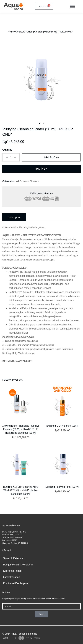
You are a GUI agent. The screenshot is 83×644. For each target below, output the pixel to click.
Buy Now (41, 169)
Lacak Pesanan (12, 577)
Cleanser (20, 32)
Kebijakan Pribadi (13, 571)
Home (11, 32)
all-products (22, 181)
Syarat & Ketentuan (14, 558)
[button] (73, 6)
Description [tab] (14, 217)
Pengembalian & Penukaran (18, 565)
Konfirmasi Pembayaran (16, 583)
